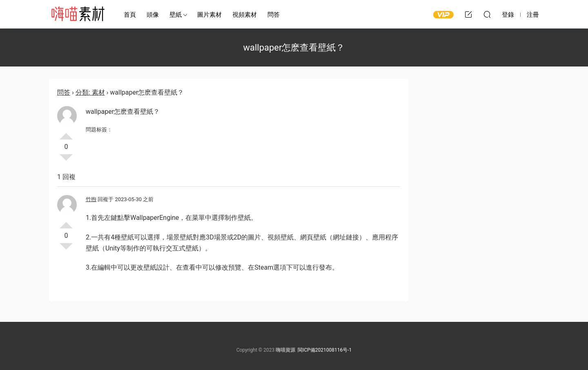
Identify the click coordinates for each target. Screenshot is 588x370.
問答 (274, 15)
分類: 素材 (90, 92)
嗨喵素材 (78, 14)
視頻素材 (245, 15)
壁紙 (176, 15)
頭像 (153, 15)
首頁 (130, 15)
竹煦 (91, 199)
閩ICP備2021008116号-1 (325, 350)
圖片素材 (209, 15)
